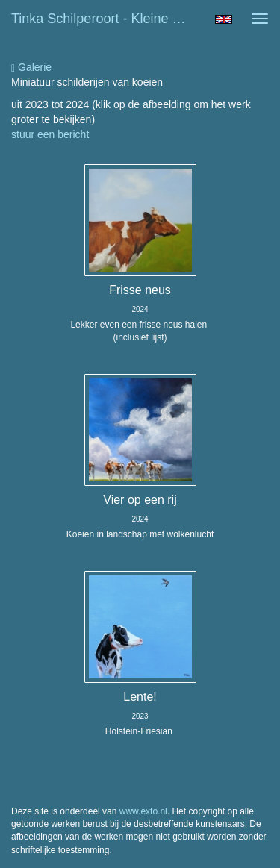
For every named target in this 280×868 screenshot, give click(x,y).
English (224, 19)
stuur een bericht (50, 134)
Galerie (31, 68)
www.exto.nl (143, 811)
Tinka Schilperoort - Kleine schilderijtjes (107, 19)
